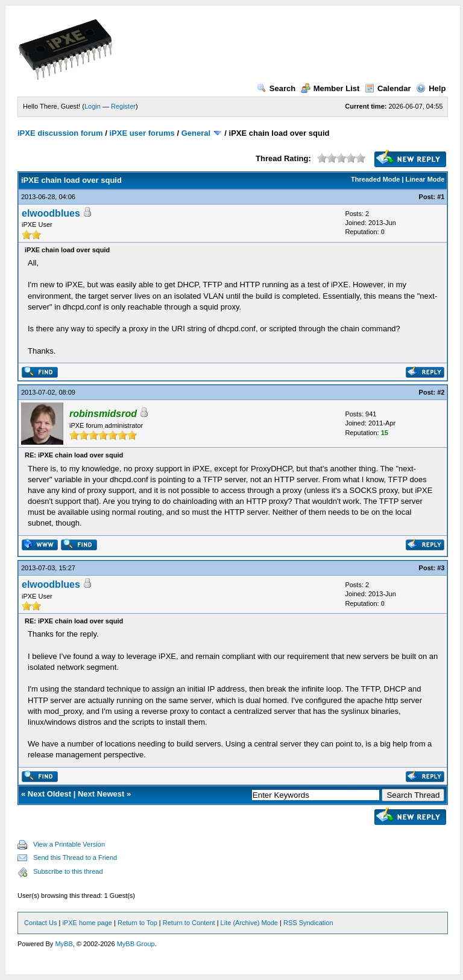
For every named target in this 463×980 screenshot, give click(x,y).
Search (276, 88)
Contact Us (40, 923)
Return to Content (189, 923)
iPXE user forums (142, 133)
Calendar (388, 88)
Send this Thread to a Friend (75, 857)
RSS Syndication (308, 923)
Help (431, 88)
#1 (441, 197)
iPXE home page (87, 923)
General (196, 133)
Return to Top (137, 923)
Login (93, 106)
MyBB (64, 944)
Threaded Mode (375, 179)
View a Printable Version (69, 844)
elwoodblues (51, 213)
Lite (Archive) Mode (249, 923)
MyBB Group (136, 944)
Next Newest (101, 794)
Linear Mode (425, 179)
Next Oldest (49, 794)
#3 (441, 568)
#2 (441, 392)
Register (123, 106)
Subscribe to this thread (68, 871)
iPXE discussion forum (60, 133)
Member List (330, 88)
